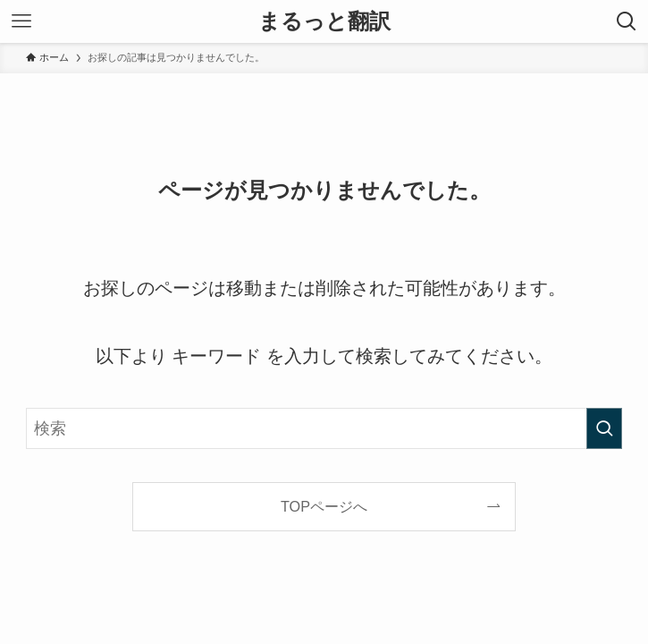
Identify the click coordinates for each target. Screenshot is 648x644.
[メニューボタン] (21, 21)
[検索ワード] (324, 428)
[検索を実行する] (604, 428)
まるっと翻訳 (324, 21)
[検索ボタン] (627, 21)
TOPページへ (324, 506)
